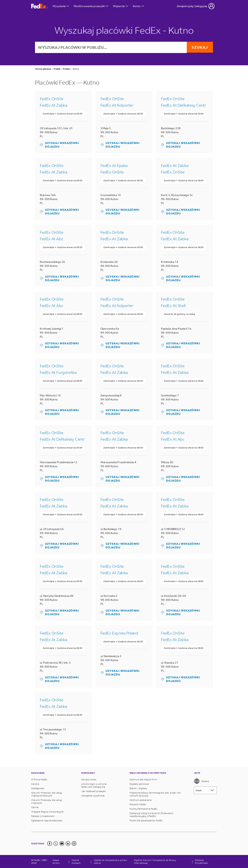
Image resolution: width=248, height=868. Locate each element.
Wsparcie (121, 6)
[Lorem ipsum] (205, 790)
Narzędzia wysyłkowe (93, 796)
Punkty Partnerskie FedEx (144, 809)
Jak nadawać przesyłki (94, 791)
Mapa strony (56, 861)
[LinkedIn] (68, 844)
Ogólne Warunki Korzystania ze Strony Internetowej (155, 861)
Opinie (35, 807)
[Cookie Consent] (80, 861)
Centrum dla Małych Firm (143, 779)
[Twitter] (56, 844)
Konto (138, 6)
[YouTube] (62, 844)
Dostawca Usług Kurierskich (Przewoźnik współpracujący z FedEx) (152, 815)
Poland (201, 781)
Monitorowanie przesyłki (91, 6)
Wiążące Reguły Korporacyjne (47, 812)
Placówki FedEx (138, 804)
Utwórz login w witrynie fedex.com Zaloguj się (94, 785)
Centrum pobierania (141, 800)
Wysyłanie (61, 6)
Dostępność (38, 788)
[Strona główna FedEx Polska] (40, 6)
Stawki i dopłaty (138, 788)
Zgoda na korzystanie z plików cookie (110, 861)
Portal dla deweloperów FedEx (146, 820)
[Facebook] (50, 844)
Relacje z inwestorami (43, 816)
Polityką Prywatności (201, 861)
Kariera (35, 784)
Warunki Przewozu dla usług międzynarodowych (46, 794)
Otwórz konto (89, 779)
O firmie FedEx (39, 779)
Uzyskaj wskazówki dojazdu (59, 145)
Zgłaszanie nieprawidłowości (47, 820)
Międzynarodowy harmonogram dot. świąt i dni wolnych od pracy (155, 794)
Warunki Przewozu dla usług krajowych (46, 801)
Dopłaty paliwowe (139, 784)
